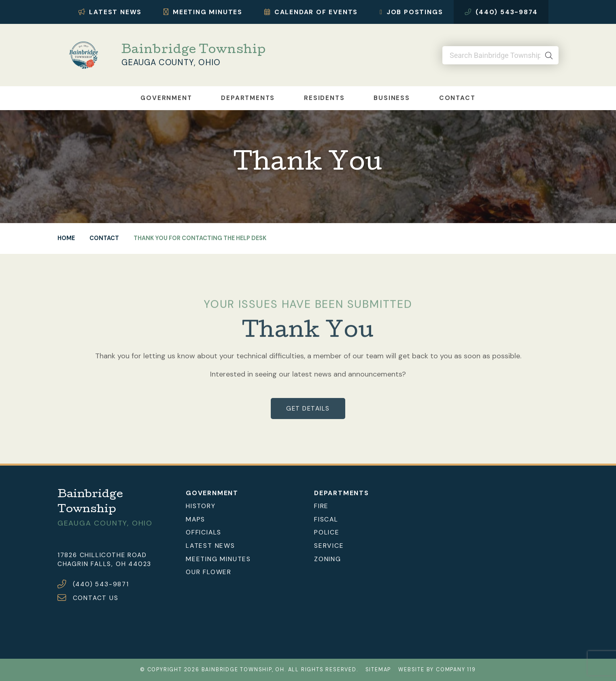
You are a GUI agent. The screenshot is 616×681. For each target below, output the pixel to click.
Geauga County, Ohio (171, 62)
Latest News (110, 12)
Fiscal (326, 519)
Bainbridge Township (193, 51)
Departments (248, 98)
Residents (324, 98)
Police (327, 532)
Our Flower (209, 572)
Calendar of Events (311, 12)
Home (66, 238)
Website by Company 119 (437, 670)
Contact (457, 98)
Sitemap (378, 670)
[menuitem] (244, 506)
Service (329, 546)
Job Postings (411, 12)
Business (392, 98)
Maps (195, 519)
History (201, 506)
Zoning (328, 559)
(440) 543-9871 (101, 584)
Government (166, 98)
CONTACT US (96, 598)
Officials (204, 532)
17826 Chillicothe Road (102, 555)
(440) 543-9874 (501, 12)
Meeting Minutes (203, 12)
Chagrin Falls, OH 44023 (104, 564)
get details (308, 409)
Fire (321, 506)
